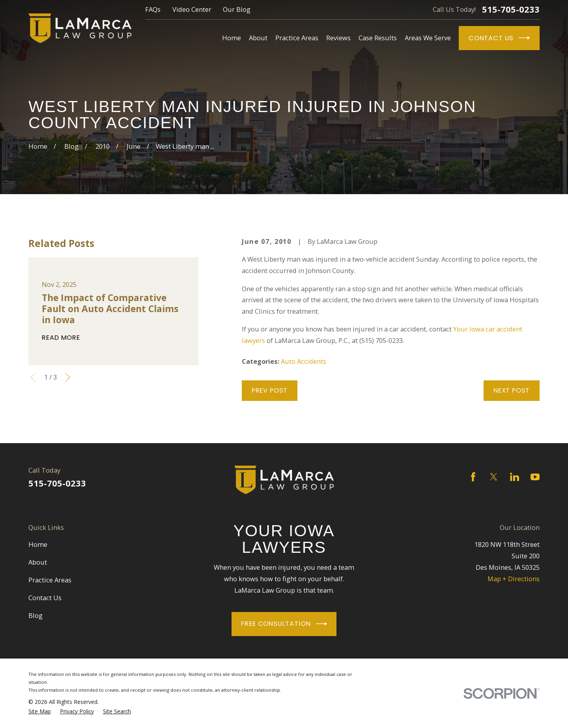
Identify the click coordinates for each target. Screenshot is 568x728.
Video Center (192, 9)
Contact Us (499, 38)
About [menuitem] (258, 38)
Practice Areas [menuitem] (297, 38)
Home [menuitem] (232, 38)
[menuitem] (40, 711)
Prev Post (270, 390)
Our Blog (237, 9)
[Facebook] (473, 477)
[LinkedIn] (515, 477)
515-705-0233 (511, 9)
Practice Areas (50, 580)
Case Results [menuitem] (378, 38)
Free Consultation (284, 624)
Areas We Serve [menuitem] (428, 38)
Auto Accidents (304, 361)
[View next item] (68, 377)
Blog (35, 615)
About (38, 562)
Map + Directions (514, 579)
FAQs (153, 9)
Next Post (512, 390)
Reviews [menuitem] (338, 38)
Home (38, 544)
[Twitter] (494, 477)
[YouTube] (535, 477)
